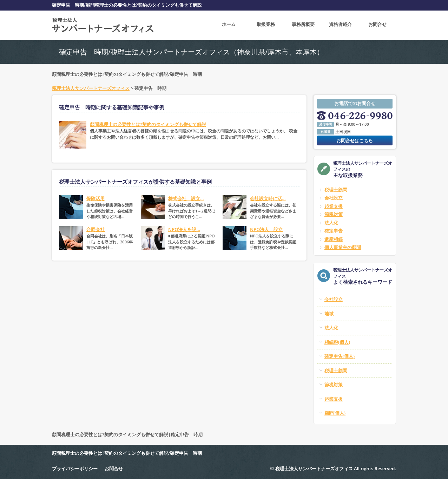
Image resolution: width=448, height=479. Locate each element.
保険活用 (95, 198)
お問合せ (377, 25)
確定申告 (334, 231)
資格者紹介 (340, 25)
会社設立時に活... (268, 198)
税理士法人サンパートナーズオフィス (91, 88)
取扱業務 (266, 25)
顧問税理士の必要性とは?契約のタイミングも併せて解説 (148, 124)
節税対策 (334, 214)
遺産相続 (334, 239)
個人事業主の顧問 (343, 247)
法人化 (331, 223)
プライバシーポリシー (75, 468)
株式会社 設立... (186, 198)
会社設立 (334, 198)
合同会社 (95, 229)
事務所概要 (303, 25)
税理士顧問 (336, 190)
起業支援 (334, 206)
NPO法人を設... (184, 229)
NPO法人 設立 (266, 229)
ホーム (229, 25)
